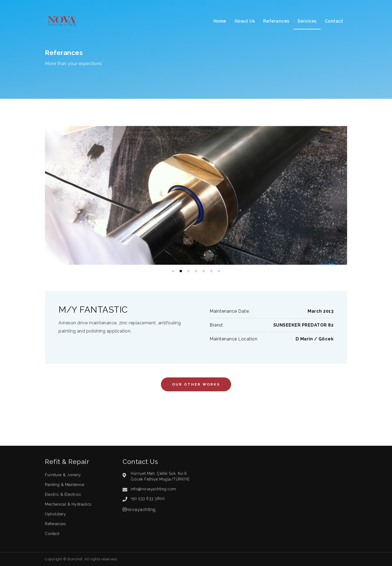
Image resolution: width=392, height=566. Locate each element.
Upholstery (55, 514)
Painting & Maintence (65, 485)
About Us (245, 21)
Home (220, 21)
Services (307, 21)
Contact (334, 21)
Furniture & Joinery (63, 475)
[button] (173, 271)
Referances (276, 21)
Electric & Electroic (63, 494)
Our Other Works (196, 384)
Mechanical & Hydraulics (68, 504)
